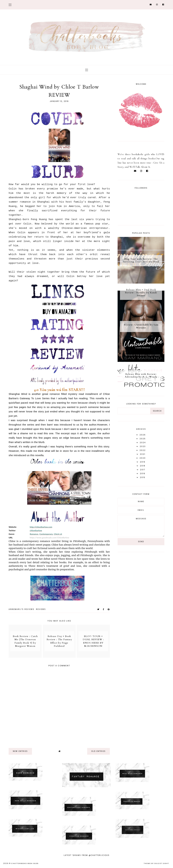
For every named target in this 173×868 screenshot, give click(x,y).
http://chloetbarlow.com (41, 527)
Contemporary (46, 534)
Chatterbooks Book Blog (25, 863)
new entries (20, 751)
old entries (98, 751)
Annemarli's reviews (21, 609)
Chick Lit (58, 534)
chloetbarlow (36, 530)
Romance (34, 534)
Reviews (41, 609)
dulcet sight (162, 863)
